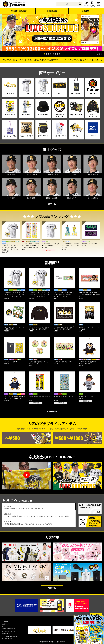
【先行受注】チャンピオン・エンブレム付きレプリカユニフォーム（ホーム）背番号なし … (39, 294)
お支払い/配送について (8, 629)
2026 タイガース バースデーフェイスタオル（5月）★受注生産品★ (89, 294)
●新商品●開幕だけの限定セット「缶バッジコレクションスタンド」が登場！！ (29, 524)
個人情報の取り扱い (8, 639)
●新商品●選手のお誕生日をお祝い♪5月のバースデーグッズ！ (24, 509)
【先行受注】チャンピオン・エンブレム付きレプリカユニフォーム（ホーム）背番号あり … (14, 294)
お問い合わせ (6, 634)
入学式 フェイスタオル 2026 (63, 362)
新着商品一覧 (52, 411)
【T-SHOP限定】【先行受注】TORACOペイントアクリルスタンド (72, 246)
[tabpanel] (52, 32)
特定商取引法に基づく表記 (10, 631)
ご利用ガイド (6, 622)
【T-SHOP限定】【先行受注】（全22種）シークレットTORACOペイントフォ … (32, 246)
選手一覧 (52, 204)
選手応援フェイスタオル (91, 244)
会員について (6, 624)
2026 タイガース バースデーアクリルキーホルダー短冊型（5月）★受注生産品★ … (64, 294)
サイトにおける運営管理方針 (10, 636)
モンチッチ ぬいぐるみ (86, 396)
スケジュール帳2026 (11, 362)
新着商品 (85, 10)
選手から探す (52, 11)
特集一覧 (98, 54)
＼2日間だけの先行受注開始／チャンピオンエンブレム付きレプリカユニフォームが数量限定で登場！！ (37, 516)
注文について (6, 626)
